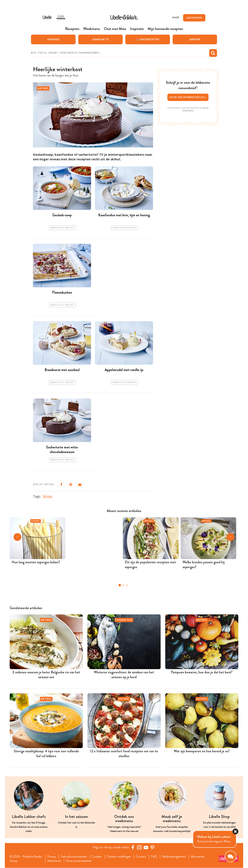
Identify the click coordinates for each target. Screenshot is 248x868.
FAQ (154, 857)
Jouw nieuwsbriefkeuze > (188, 97)
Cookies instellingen (119, 857)
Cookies (97, 857)
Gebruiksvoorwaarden (74, 857)
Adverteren (54, 861)
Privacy (51, 857)
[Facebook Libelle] (133, 847)
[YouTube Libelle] (146, 847)
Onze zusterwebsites (79, 861)
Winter (48, 496)
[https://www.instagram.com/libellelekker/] (139, 847)
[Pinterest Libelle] (152, 847)
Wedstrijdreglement (174, 857)
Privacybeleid (188, 110)
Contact (141, 857)
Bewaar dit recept (62, 228)
